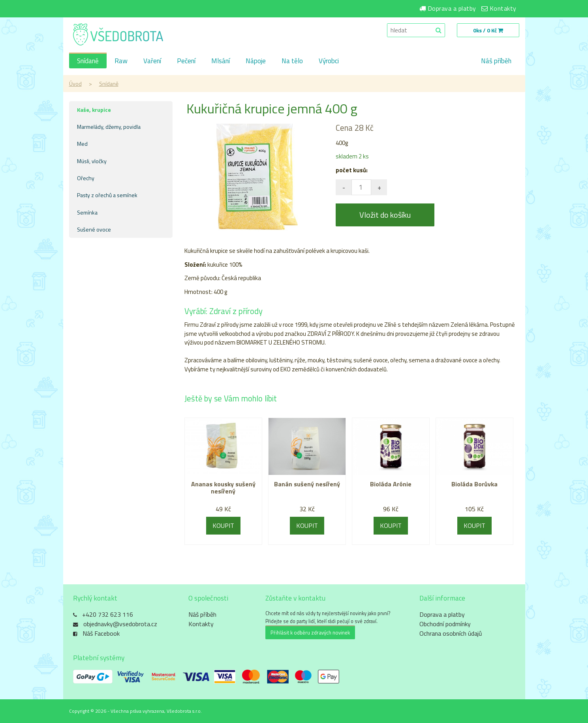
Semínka (87, 212)
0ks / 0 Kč (488, 30)
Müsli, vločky (92, 161)
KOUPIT (223, 525)
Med (82, 144)
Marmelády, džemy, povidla (109, 127)
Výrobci (329, 61)
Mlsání (221, 61)
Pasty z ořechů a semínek (107, 195)
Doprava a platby (452, 8)
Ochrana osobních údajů (451, 633)
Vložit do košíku (385, 215)
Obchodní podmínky (445, 624)
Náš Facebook (101, 633)
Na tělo (292, 61)
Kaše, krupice (94, 110)
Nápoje (256, 61)
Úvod (75, 84)
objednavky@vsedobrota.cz (120, 624)
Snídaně (88, 61)
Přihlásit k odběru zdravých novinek (310, 633)
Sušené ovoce (94, 229)
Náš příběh (496, 61)
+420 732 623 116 (108, 614)
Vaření (152, 61)
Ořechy (86, 178)
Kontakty (503, 8)
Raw (121, 61)
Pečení (186, 61)
